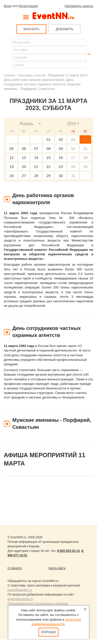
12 (12, 158)
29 (48, 176)
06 (24, 149)
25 (86, 167)
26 (12, 176)
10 (73, 149)
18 (86, 158)
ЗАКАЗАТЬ (31, 29)
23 (61, 167)
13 (24, 158)
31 (73, 176)
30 (61, 176)
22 (48, 167)
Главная (9, 75)
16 (61, 158)
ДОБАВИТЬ (64, 29)
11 (86, 149)
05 (12, 149)
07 (36, 149)
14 (36, 158)
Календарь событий (31, 75)
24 (73, 167)
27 (24, 176)
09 (61, 149)
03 (73, 139)
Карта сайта (57, 568)
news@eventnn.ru (20, 590)
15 (48, 158)
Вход (7, 6)
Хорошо (48, 632)
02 (61, 139)
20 (24, 167)
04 (86, 139)
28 (36, 176)
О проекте (15, 568)
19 (12, 167)
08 (48, 149)
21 (36, 167)
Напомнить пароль (79, 6)
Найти (8, 54)
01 (48, 139)
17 (73, 158)
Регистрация (28, 6)
